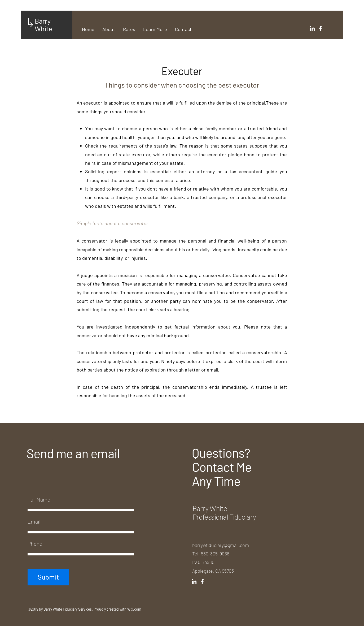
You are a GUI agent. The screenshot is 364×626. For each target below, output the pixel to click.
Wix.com (134, 609)
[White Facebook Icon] (321, 28)
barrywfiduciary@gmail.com (221, 545)
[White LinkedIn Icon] (312, 28)
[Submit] (48, 577)
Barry (43, 21)
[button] (155, 29)
